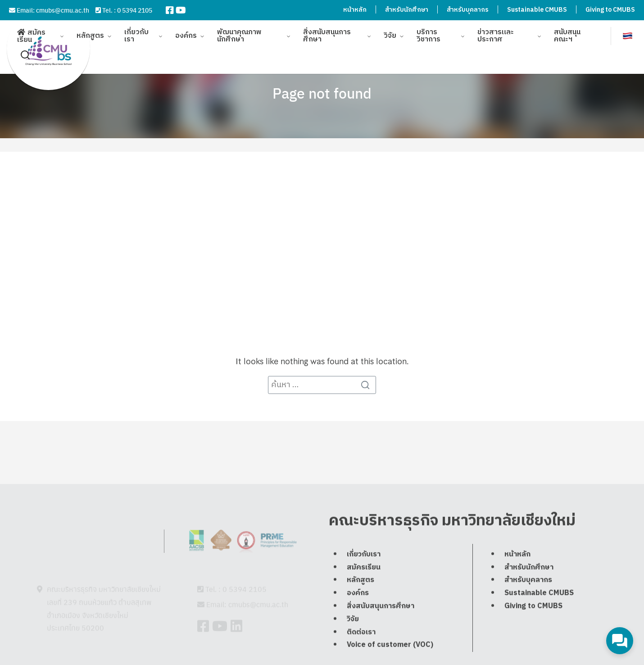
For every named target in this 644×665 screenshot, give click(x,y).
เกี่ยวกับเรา (136, 31)
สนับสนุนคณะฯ (567, 31)
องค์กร (186, 31)
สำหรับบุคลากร (468, 10)
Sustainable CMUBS (537, 10)
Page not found (322, 93)
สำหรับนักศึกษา (407, 10)
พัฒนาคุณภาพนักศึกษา (239, 31)
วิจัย (390, 31)
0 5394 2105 (135, 10)
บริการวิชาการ (429, 31)
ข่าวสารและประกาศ (496, 31)
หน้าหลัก (355, 10)
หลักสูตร (90, 31)
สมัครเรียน (31, 32)
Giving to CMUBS (610, 10)
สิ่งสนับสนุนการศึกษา (327, 31)
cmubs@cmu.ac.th (63, 10)
